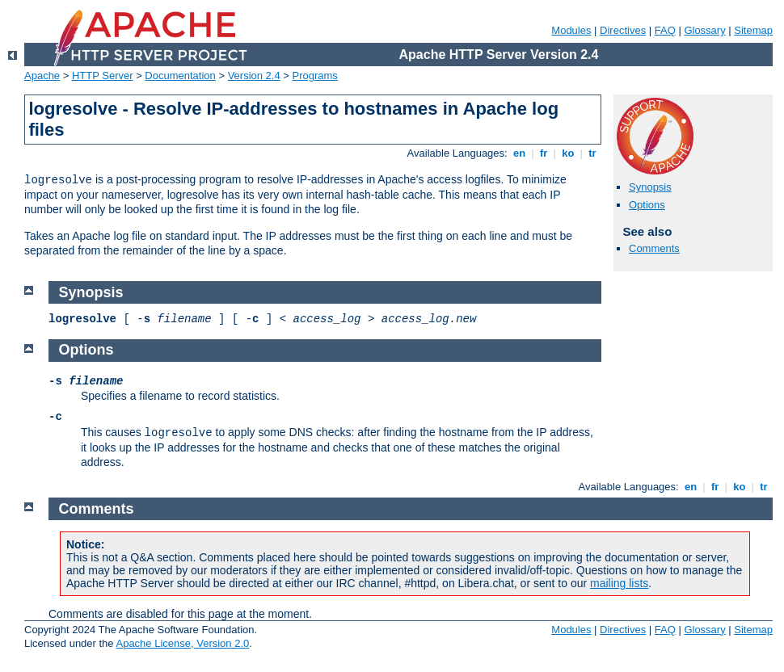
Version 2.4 (254, 76)
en (519, 153)
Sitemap (753, 30)
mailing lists (619, 583)
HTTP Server (103, 76)
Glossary (704, 30)
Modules (571, 30)
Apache (42, 76)
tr (593, 153)
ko (568, 153)
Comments (654, 248)
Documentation (180, 76)
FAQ (665, 30)
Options (647, 205)
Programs (315, 76)
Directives (623, 30)
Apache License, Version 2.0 (182, 643)
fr (544, 153)
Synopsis (650, 187)
